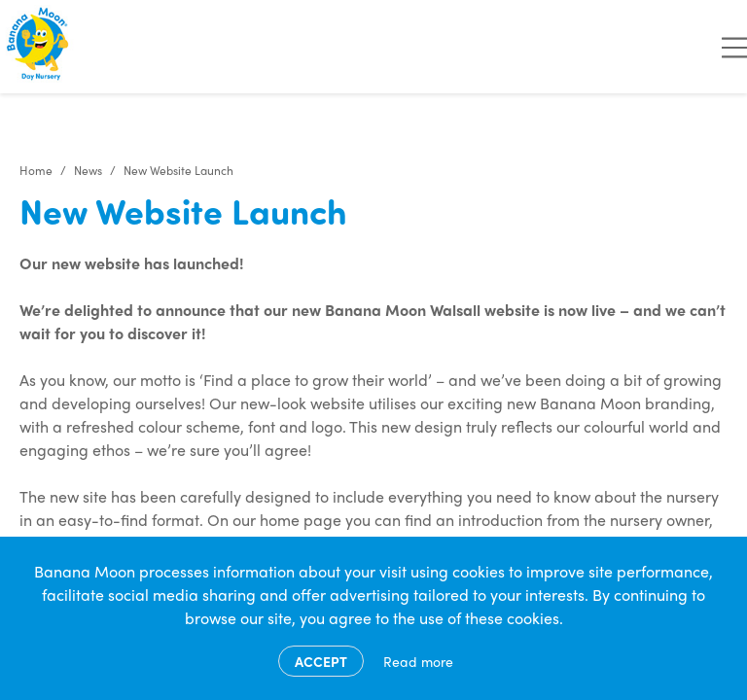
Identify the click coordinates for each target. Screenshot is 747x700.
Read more (418, 661)
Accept (321, 661)
